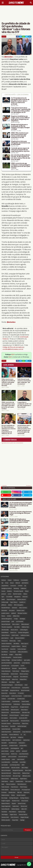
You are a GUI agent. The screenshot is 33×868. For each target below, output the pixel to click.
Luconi (22, 666)
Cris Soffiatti (9, 597)
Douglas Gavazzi (24, 707)
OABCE (12, 781)
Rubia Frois (15, 679)
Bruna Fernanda (25, 690)
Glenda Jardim (17, 732)
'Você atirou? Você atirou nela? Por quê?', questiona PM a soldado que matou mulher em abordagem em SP (21, 110)
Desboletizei (17, 704)
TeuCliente (4, 812)
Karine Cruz (14, 754)
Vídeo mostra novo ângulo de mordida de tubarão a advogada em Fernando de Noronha (8, 382)
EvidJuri (11, 655)
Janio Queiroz (5, 638)
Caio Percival (5, 649)
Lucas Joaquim (15, 666)
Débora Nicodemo (23, 652)
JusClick (18, 751)
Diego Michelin (5, 707)
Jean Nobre (4, 746)
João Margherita (15, 748)
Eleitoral (18, 583)
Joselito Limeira (5, 613)
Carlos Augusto (5, 696)
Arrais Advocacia (16, 688)
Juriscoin (4, 594)
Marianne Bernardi (6, 773)
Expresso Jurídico (15, 721)
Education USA (26, 712)
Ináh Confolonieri (17, 740)
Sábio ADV (24, 809)
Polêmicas (16, 580)
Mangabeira (17, 597)
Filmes (27, 591)
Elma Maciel (4, 715)
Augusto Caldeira (16, 646)
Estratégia (22, 619)
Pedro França (23, 787)
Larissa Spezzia (26, 663)
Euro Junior (12, 610)
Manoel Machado (6, 624)
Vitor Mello (17, 627)
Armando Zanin (5, 688)
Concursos (13, 586)
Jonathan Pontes (13, 746)
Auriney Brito (26, 688)
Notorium (25, 597)
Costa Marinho (16, 701)
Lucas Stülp (23, 762)
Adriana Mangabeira (7, 619)
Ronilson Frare (16, 801)
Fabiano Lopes (21, 610)
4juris (18, 682)
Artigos (10, 580)
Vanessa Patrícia (23, 815)
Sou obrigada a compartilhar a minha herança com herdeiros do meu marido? (20, 535)
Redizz (13, 795)
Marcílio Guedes (17, 594)
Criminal (20, 586)
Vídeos (25, 594)
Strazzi (12, 583)
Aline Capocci (25, 644)
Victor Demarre (15, 817)
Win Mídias (16, 644)
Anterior (5, 486)
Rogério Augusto (6, 801)
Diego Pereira (15, 707)
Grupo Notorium (27, 732)
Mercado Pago (17, 776)
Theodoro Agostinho (7, 627)
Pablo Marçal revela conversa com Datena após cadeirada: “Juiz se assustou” (24, 381)
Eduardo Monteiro (15, 712)
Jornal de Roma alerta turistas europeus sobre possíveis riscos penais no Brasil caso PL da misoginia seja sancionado (24, 429)
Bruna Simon (13, 693)
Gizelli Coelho (15, 635)
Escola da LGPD (23, 718)
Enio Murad (4, 655)
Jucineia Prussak (6, 621)
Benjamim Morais (15, 690)
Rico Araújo (4, 798)
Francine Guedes (17, 657)
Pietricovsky (13, 641)
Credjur (16, 619)
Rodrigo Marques (14, 798)
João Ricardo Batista (7, 663)
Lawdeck (4, 757)
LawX (12, 638)
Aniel (26, 685)
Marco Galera (16, 624)
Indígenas (21, 737)
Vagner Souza (13, 815)
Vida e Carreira (23, 608)
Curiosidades (24, 580)
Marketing (16, 588)
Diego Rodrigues (11, 599)
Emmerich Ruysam (14, 715)
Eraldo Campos (25, 715)
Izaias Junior (22, 743)
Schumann (15, 608)
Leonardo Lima (5, 666)
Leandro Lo (22, 602)
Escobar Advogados (23, 633)
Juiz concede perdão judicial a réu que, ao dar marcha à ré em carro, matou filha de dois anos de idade (21, 157)
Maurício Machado (6, 776)
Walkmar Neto (25, 627)
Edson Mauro (24, 710)
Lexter (13, 759)
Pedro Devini (16, 671)
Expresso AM (5, 721)
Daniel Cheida (25, 701)
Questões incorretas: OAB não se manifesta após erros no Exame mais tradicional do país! (20, 559)
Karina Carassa (5, 754)
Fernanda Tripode (18, 591)
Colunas (4, 699)
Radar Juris (27, 792)
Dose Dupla (13, 652)
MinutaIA (14, 668)
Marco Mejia (25, 768)
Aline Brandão (5, 630)
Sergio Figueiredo (6, 806)
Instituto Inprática (6, 740)
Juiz (22, 748)
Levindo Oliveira (6, 759)
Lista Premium (21, 759)
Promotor (4, 792)
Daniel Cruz (13, 633)
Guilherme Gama (25, 635)
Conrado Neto (11, 699)
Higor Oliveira (14, 602)
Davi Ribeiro (5, 652)
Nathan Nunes (14, 779)
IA (21, 735)
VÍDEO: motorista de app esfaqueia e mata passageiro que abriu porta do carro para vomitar (21, 166)
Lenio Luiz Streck (12, 757)
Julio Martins (25, 583)
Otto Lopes (28, 781)
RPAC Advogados (19, 605)
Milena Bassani (25, 624)
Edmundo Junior (15, 710)
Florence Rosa (16, 724)
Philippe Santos (25, 671)
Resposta (16, 677)
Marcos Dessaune (6, 770)
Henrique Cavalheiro (17, 660)
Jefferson (4, 605)
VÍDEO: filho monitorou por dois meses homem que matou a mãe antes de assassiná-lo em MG (20, 135)
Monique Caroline (22, 613)
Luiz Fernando (20, 621)
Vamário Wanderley (7, 644)
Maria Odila (28, 770)
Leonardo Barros (23, 757)
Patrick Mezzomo (22, 784)
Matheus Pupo (26, 773)
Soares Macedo (5, 809)
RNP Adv (20, 792)
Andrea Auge (5, 602)
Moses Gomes (5, 779)
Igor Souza (13, 737)
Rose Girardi (25, 801)
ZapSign (22, 820)
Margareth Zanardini (18, 770)
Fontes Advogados (6, 657)
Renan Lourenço (24, 674)
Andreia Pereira (5, 646)
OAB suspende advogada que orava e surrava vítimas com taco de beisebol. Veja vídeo (20, 552)
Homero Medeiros (14, 735)
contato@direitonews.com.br (13, 349)
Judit (13, 621)
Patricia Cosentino (11, 784)
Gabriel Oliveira (5, 635)
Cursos (3, 591)
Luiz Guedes (5, 765)
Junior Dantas (5, 751)
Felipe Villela (18, 655)
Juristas (12, 751)
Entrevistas (4, 610)
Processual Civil (26, 790)
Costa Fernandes (6, 701)
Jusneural (24, 751)
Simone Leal (24, 806)
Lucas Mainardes (6, 762)
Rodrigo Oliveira (25, 798)
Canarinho (13, 649)
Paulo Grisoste (5, 787)
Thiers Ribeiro (13, 812)
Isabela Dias (26, 740)
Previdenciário (5, 674)
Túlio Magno (5, 815)
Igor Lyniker (27, 660)
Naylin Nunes (23, 779)
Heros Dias (4, 735)
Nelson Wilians (22, 668)
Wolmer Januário (6, 820)
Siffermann (4, 682)
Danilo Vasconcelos (6, 704)
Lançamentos (5, 586)
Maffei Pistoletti (5, 768)
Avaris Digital (5, 690)
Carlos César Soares (16, 696)
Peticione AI (4, 641)
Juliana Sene (17, 663)
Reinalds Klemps (6, 608)
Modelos (10, 591)
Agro (3, 597)
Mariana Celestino (20, 638)
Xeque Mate (15, 820)
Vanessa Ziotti (5, 817)
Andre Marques (19, 685)
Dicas (7, 583)
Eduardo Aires (5, 712)
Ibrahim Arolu (5, 737)
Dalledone (23, 588)
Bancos (24, 646)
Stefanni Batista (15, 809)
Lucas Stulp (15, 762)
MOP (23, 765)
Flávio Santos (5, 726)
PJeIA (3, 784)
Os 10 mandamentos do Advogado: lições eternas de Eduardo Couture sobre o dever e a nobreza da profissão (20, 101)
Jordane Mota (23, 746)
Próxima (28, 486)
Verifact (9, 616)
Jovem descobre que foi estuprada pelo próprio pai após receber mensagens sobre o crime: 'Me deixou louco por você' (21, 544)
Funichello (13, 726)
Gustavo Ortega (6, 660)
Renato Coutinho (21, 795)
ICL (25, 735)
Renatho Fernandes (6, 677)
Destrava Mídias (26, 704)
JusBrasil (14, 613)
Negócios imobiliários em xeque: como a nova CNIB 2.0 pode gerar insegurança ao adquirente (20, 118)
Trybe (19, 641)
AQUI (13, 354)
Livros (10, 594)
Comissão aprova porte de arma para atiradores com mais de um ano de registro (20, 567)
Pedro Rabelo (5, 790)
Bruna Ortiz (4, 693)
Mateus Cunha (17, 773)
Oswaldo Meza (19, 781)
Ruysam (14, 803)
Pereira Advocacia (15, 790)
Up (25, 586)
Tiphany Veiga (22, 812)
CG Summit (21, 693)
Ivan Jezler (4, 743)
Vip (2, 583)
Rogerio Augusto (6, 679)
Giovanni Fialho (16, 729)
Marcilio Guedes (15, 768)
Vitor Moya (12, 682)
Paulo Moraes (15, 787)
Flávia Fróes (25, 724)
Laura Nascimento (24, 754)
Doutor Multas (5, 710)
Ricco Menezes (24, 677)
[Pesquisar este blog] (12, 830)
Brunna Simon (14, 630)
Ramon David (14, 674)
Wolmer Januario (22, 599)
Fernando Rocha (25, 721)
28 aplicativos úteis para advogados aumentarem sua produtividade (21, 143)
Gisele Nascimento (6, 732)
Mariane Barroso (6, 668)
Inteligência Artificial (7, 588)
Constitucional (21, 699)
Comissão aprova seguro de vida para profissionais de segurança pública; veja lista (20, 150)
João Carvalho (5, 748)
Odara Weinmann (6, 671)
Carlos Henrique (22, 649)
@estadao (9, 57)
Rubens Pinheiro (6, 803)
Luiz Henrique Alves (15, 765)
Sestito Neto (16, 806)
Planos (3, 616)
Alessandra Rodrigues (7, 685)
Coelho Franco (27, 696)
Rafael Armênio (5, 795)
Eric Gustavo (5, 718)
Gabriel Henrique (22, 726)
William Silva (16, 616)
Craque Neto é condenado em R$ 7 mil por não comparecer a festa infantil (24, 405)
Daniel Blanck (5, 633)
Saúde (3, 599)
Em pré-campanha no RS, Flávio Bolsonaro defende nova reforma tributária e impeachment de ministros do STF (8, 429)
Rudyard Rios (23, 679)
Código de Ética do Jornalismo (13, 347)
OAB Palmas (5, 781)
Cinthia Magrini (24, 630)
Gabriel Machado (6, 729)
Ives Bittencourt (13, 743)
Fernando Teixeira (6, 724)
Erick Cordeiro (14, 718)
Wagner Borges (25, 817)
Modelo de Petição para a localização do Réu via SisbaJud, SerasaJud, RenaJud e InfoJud (20, 127)
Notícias (4, 37)
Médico (10, 605)
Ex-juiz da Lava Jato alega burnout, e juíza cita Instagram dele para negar (21, 513)
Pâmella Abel (12, 792)
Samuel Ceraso (22, 803)
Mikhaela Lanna (26, 776)
